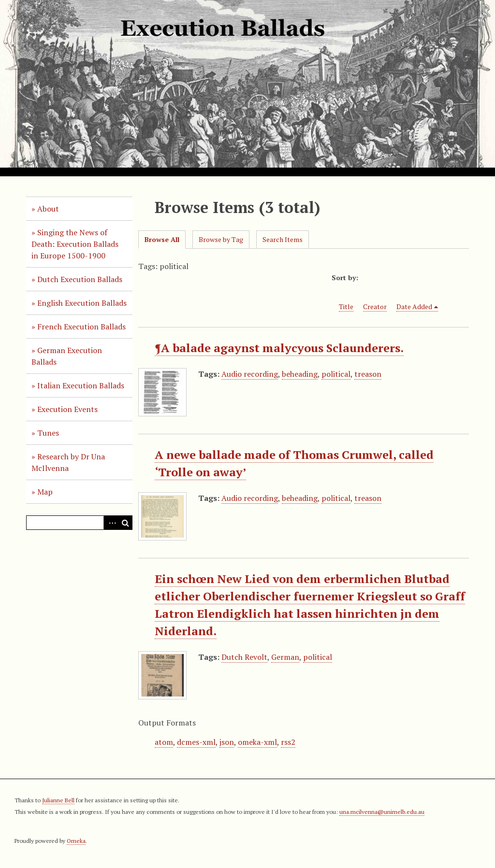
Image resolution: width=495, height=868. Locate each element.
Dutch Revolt (244, 657)
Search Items (283, 239)
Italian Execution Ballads (81, 385)
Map (45, 492)
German (285, 657)
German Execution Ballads (67, 356)
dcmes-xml (196, 742)
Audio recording (250, 374)
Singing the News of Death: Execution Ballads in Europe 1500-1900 (75, 244)
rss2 (288, 742)
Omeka (76, 841)
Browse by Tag (221, 239)
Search (125, 523)
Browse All (162, 239)
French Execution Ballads (81, 327)
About (48, 209)
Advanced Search (111, 523)
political (336, 374)
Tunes (48, 433)
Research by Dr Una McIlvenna (68, 462)
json (227, 742)
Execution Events (67, 409)
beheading (300, 374)
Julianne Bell (58, 800)
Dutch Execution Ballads (80, 279)
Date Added (414, 306)
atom (164, 742)
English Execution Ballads (82, 303)
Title (346, 306)
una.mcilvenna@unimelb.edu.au (382, 812)
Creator (375, 306)
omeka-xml (257, 742)
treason (368, 374)
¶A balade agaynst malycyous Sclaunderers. (279, 348)
